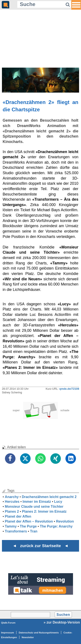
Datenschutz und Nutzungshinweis (39, 633)
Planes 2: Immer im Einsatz (44, 511)
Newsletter (28, 637)
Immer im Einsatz (37, 502)
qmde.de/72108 (69, 389)
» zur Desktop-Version (62, 622)
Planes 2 (12, 511)
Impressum (8, 633)
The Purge (28, 526)
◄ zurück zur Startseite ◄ (40, 546)
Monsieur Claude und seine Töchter (34, 507)
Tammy (11, 526)
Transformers (16, 531)
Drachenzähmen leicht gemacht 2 (49, 497)
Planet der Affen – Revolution (29, 521)
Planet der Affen (18, 516)
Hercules (12, 502)
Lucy (58, 502)
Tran (34, 531)
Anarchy (12, 497)
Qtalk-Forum (8, 623)
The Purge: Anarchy (56, 526)
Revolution (65, 521)
